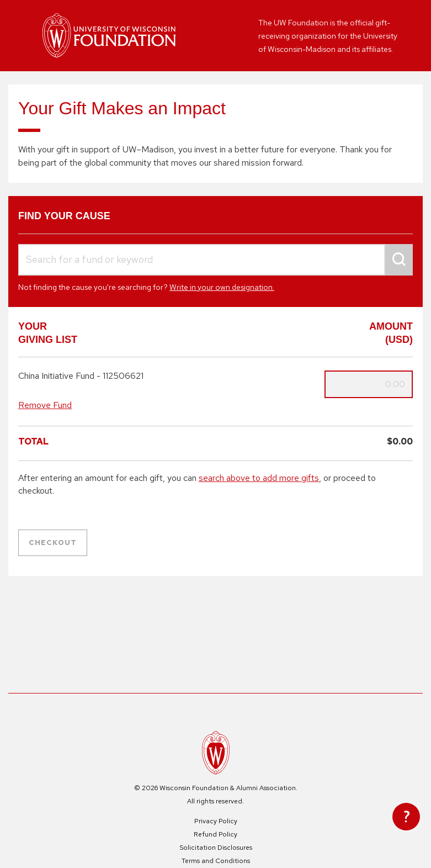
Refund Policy (215, 834)
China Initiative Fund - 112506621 (81, 376)
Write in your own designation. (222, 287)
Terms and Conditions (216, 861)
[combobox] (215, 260)
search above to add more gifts (259, 478)
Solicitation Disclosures (216, 848)
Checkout (53, 542)
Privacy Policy (216, 821)
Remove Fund (45, 405)
